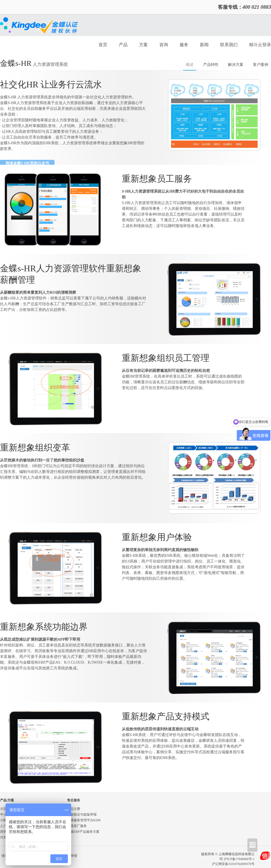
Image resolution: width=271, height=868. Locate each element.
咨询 (164, 45)
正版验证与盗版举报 (82, 814)
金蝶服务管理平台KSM (84, 820)
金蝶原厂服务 (77, 826)
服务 (184, 45)
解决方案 (236, 65)
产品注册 (74, 809)
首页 (103, 45)
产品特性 (211, 65)
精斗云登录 (260, 45)
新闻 (204, 45)
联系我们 (229, 45)
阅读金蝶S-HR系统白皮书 (27, 163)
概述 (190, 65)
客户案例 (261, 65)
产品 (123, 45)
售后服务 (74, 800)
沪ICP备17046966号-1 (239, 859)
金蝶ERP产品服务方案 (83, 832)
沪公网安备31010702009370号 (233, 864)
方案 (143, 45)
